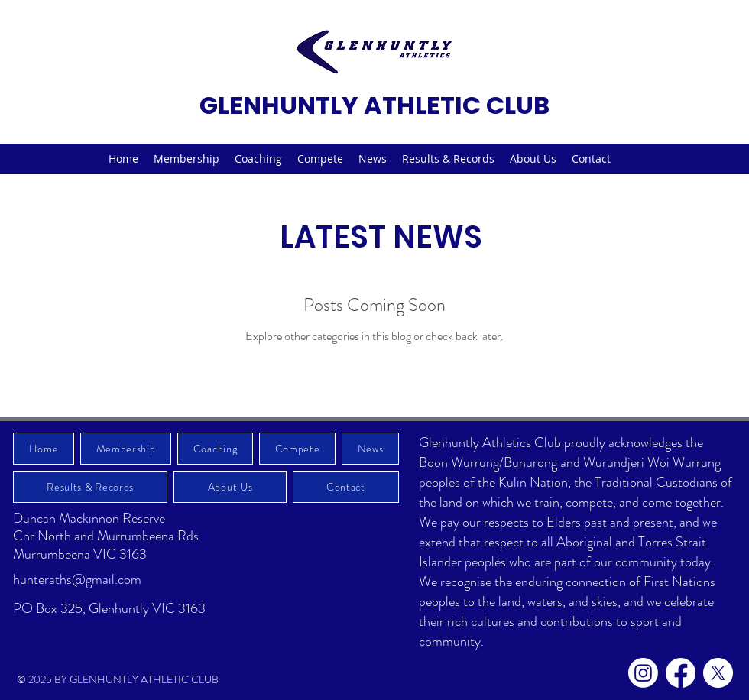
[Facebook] (681, 673)
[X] (718, 673)
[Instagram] (643, 673)
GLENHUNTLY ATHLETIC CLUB (374, 105)
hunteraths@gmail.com (77, 579)
